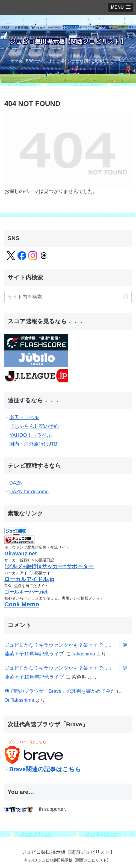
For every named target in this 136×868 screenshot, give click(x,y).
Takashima (83, 654)
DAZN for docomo (29, 492)
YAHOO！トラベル (30, 435)
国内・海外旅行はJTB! (34, 444)
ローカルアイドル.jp (29, 579)
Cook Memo (22, 604)
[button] (126, 297)
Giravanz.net (21, 554)
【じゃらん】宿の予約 (34, 426)
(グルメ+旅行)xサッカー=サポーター (49, 566)
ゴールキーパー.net (26, 592)
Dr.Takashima (19, 700)
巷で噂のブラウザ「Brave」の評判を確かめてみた (60, 691)
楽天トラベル (24, 418)
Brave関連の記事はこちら (45, 769)
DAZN (16, 483)
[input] (68, 297)
